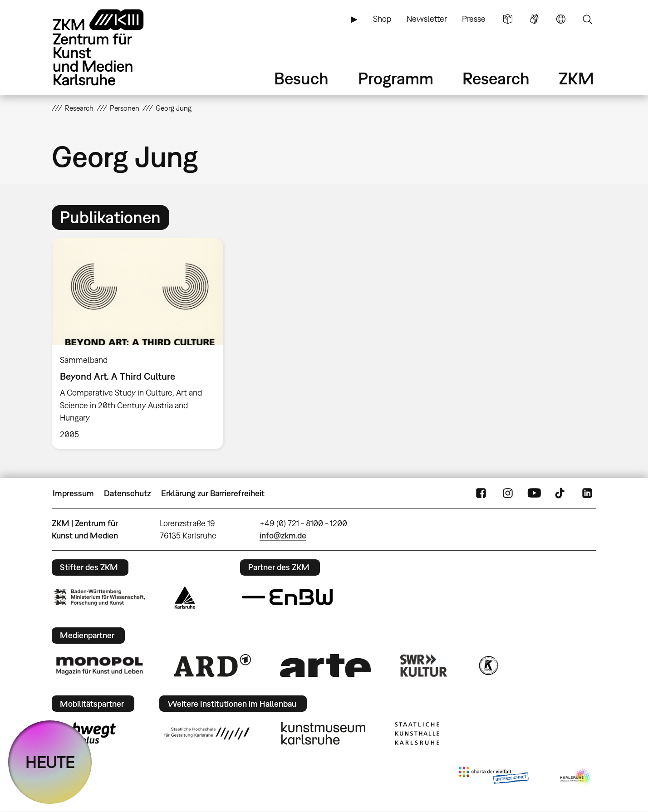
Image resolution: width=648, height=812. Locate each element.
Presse (474, 19)
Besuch (301, 78)
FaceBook (481, 494)
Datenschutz (127, 493)
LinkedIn (587, 494)
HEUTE (50, 762)
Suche (587, 19)
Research (496, 78)
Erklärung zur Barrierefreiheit (213, 493)
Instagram (508, 494)
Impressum (73, 493)
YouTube (534, 494)
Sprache (561, 19)
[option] (142, 344)
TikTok (561, 494)
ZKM (576, 78)
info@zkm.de (283, 536)
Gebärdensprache (534, 19)
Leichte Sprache (508, 19)
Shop (382, 19)
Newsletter (427, 19)
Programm (396, 78)
